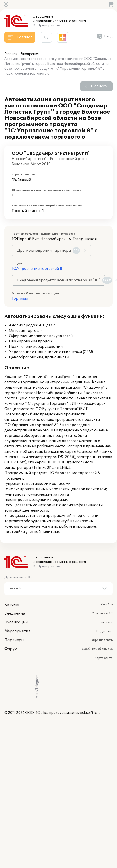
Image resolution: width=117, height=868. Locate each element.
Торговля (20, 299)
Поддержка (104, 631)
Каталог (12, 605)
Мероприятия (18, 631)
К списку (99, 86)
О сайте (107, 605)
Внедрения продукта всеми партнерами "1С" (61, 280)
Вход (108, 36)
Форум (11, 649)
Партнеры (14, 640)
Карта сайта (104, 658)
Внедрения (30, 54)
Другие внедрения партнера (49, 251)
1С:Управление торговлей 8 (37, 269)
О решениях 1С (102, 613)
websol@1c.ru (90, 713)
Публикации (16, 622)
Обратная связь (101, 640)
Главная (11, 54)
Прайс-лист (104, 622)
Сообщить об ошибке (97, 649)
